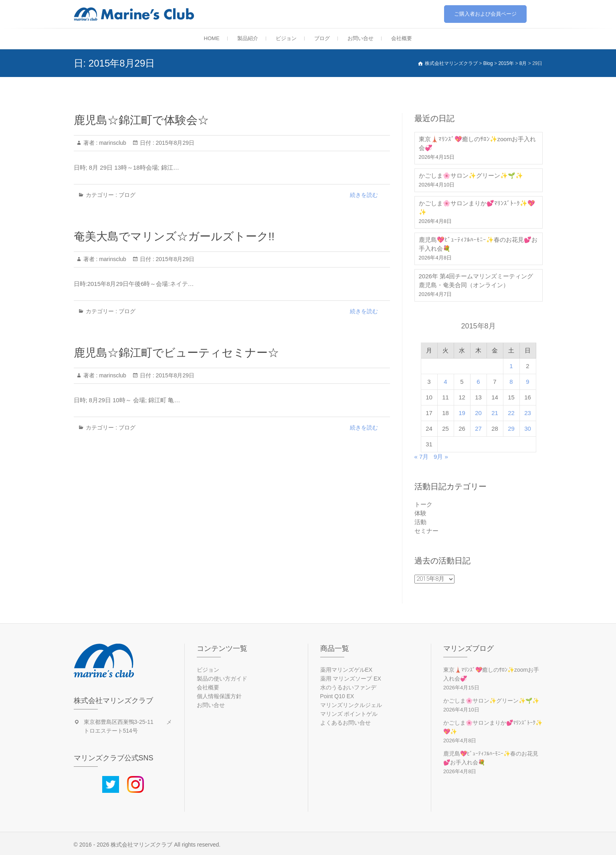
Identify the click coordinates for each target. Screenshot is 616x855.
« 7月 (422, 457)
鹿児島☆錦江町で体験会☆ (141, 120)
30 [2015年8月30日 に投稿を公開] (528, 429)
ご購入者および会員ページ (485, 14)
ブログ (322, 38)
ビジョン (286, 38)
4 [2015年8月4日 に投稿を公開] (445, 382)
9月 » (441, 457)
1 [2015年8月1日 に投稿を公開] (511, 366)
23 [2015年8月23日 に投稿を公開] (528, 413)
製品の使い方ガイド (222, 679)
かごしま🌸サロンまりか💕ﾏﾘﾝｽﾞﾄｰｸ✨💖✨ (477, 208)
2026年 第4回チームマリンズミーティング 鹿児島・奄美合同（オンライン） (476, 281)
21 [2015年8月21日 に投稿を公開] (495, 413)
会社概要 (402, 38)
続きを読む (364, 195)
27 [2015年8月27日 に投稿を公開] (478, 429)
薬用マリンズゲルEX (346, 670)
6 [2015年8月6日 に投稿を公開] (478, 382)
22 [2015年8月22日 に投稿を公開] (511, 413)
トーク (423, 504)
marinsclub (112, 143)
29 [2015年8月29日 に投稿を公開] (511, 429)
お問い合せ (361, 38)
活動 (420, 522)
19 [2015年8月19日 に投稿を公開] (462, 413)
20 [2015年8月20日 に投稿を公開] (478, 413)
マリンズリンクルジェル (351, 705)
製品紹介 (248, 38)
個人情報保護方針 (219, 696)
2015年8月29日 (174, 143)
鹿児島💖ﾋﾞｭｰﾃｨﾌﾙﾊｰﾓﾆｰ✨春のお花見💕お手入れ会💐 (478, 244)
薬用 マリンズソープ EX (351, 679)
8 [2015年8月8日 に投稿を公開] (511, 382)
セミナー (426, 531)
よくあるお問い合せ (345, 723)
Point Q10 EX (337, 696)
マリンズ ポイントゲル (349, 714)
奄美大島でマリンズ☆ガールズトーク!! (174, 236)
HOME (212, 38)
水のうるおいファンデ (348, 687)
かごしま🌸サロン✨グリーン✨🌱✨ (471, 175)
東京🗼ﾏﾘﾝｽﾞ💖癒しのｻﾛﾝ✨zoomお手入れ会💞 (478, 143)
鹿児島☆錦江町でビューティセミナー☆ (176, 353)
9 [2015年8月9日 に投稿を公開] (527, 382)
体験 (420, 513)
